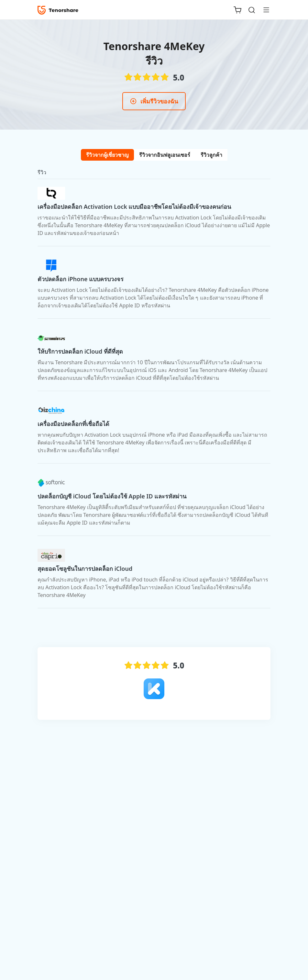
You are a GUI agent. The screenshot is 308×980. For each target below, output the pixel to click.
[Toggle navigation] (264, 10)
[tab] (107, 155)
